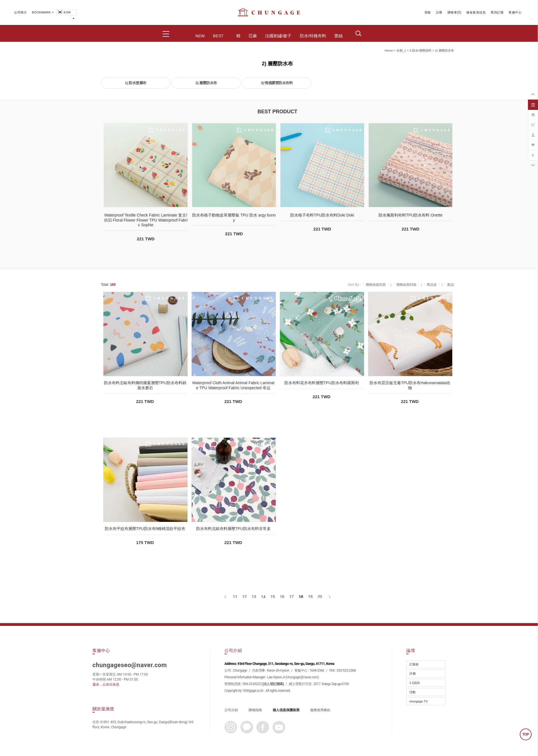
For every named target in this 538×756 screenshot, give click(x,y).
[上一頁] (226, 597)
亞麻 (253, 36)
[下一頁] (329, 597)
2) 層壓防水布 (444, 50)
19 (310, 597)
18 (301, 597)
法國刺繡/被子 (278, 36)
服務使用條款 (320, 710)
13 (254, 597)
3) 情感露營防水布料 (277, 83)
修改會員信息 (476, 12)
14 (263, 597)
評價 (412, 674)
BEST (218, 36)
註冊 (439, 12)
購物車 (452, 12)
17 (292, 597)
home (389, 50)
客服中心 (515, 12)
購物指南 (255, 710)
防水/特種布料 (313, 36)
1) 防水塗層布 (135, 83)
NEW (200, 36)
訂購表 (414, 664)
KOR (64, 12)
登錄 (428, 12)
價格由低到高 (376, 285)
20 (320, 597)
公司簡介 (20, 12)
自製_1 (401, 50)
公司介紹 (231, 710)
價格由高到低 (406, 285)
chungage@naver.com (302, 677)
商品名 (432, 285)
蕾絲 (338, 36)
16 (282, 597)
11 (235, 597)
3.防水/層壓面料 (420, 50)
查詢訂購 (497, 12)
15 (273, 597)
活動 (412, 692)
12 (245, 597)
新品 (451, 285)
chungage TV (418, 701)
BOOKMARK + (43, 12)
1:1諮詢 (415, 683)
